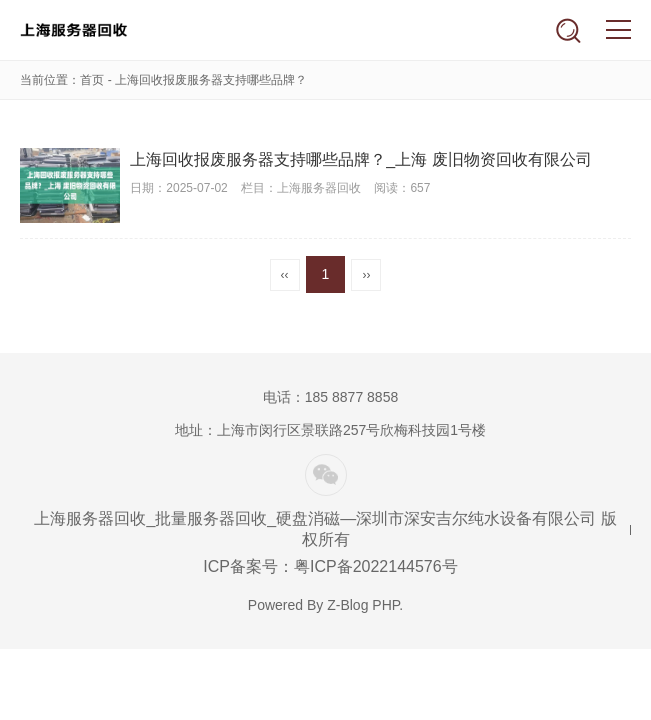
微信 (326, 475)
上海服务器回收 (82, 30)
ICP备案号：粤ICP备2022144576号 (330, 566)
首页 (92, 80)
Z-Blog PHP (363, 605)
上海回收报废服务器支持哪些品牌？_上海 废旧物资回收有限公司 (360, 159)
